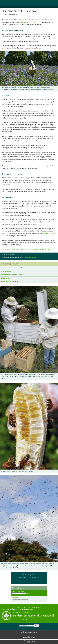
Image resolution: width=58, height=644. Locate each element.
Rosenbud (15, 598)
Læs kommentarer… (31, 258)
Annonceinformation (28, 610)
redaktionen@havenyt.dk (14, 610)
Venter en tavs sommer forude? (12, 268)
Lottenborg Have (23, 15)
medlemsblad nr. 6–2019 (30, 22)
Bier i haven (5, 278)
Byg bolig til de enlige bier (10, 282)
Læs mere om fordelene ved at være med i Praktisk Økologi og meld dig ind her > (27, 249)
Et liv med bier (6, 271)
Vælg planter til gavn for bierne (12, 275)
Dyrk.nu (29, 642)
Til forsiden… (12, 3)
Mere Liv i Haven (29, 637)
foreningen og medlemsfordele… (28, 619)
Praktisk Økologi (29, 633)
